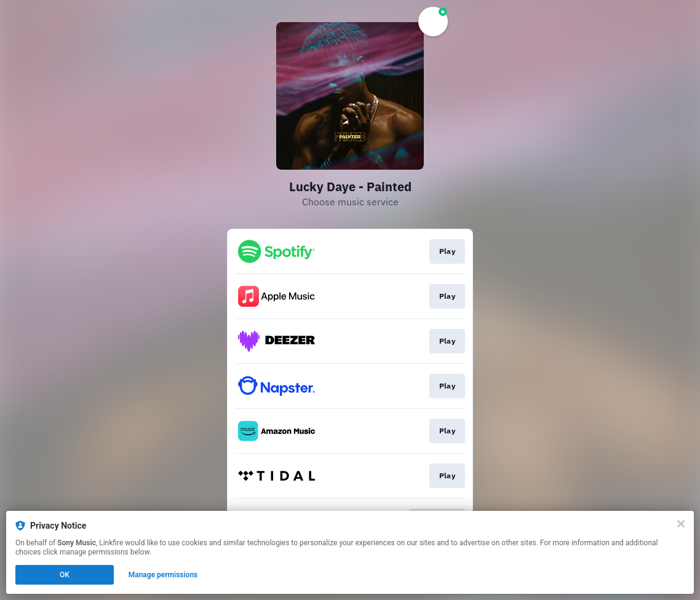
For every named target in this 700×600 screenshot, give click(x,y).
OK (65, 575)
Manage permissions (163, 575)
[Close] (681, 524)
